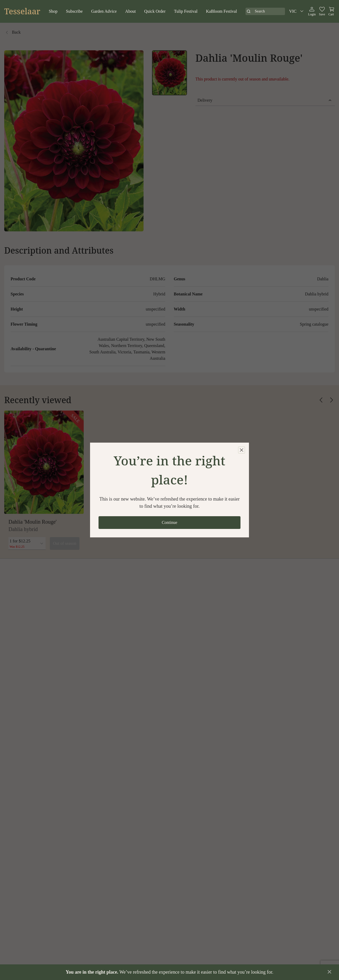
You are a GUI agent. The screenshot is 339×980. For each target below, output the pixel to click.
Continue (170, 522)
